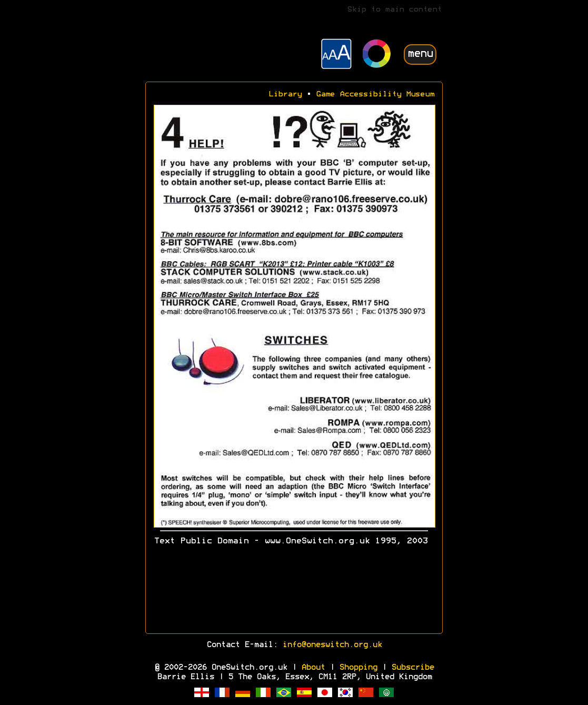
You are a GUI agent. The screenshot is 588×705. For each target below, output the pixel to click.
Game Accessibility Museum (375, 95)
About (313, 668)
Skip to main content (394, 10)
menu (420, 54)
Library (285, 95)
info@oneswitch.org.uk (332, 645)
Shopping (358, 668)
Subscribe (412, 668)
